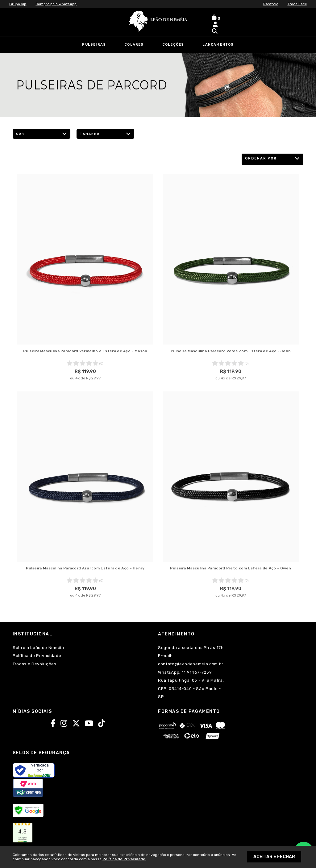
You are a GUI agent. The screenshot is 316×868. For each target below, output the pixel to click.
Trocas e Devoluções (35, 664)
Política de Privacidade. (124, 859)
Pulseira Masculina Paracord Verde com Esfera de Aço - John (231, 351)
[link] (22, 833)
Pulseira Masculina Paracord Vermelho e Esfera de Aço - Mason (85, 351)
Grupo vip (18, 4)
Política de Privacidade (37, 656)
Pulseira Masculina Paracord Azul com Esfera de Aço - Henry (85, 568)
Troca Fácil (297, 4)
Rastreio (271, 4)
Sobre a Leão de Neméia (38, 648)
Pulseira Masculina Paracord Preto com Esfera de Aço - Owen (231, 568)
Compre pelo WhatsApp (56, 4)
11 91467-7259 (196, 672)
